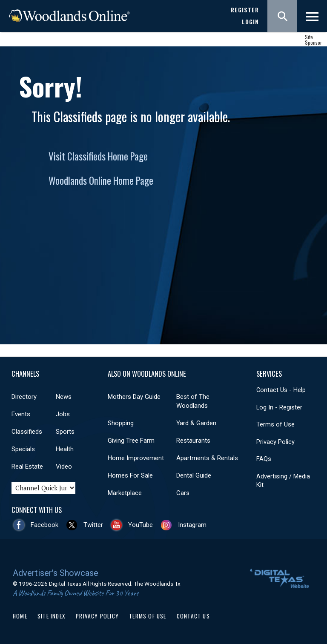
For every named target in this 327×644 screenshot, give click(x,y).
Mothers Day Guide (134, 397)
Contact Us (193, 616)
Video (64, 467)
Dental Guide (194, 475)
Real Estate (27, 467)
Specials (23, 449)
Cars (183, 493)
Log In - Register (279, 407)
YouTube (141, 525)
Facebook (44, 525)
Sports (65, 432)
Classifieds (27, 432)
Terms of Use (275, 424)
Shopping (121, 423)
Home (20, 616)
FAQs (264, 459)
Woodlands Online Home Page (101, 180)
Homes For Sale (130, 475)
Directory (24, 397)
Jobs (63, 414)
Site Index (52, 616)
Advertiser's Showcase (56, 573)
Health (65, 449)
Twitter (93, 525)
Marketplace (125, 493)
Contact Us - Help (281, 390)
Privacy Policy (275, 442)
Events (21, 414)
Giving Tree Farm (131, 441)
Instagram (192, 525)
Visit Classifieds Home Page (98, 156)
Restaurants (193, 441)
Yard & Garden (196, 423)
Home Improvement (136, 458)
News (64, 397)
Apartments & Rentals (207, 458)
